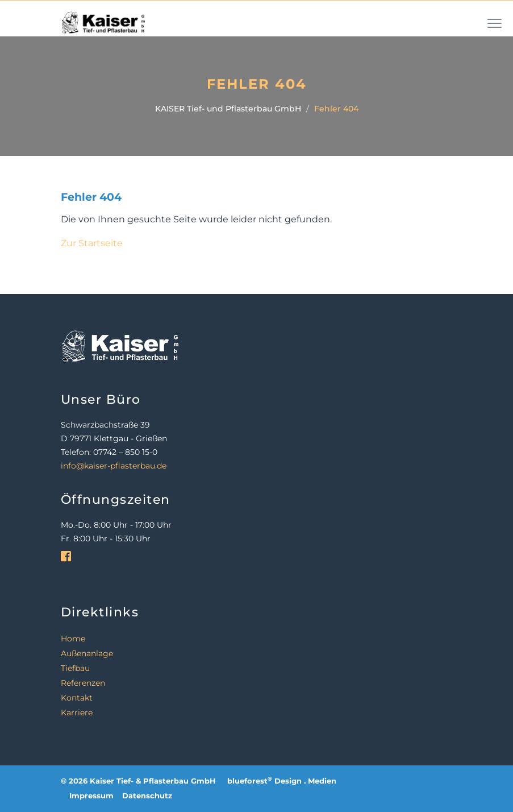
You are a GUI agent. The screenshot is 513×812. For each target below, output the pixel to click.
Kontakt (77, 698)
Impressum (91, 796)
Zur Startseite (92, 243)
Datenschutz (147, 796)
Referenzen (83, 683)
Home (73, 639)
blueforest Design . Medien (282, 781)
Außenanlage (87, 653)
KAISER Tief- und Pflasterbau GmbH (228, 109)
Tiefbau (75, 668)
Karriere (77, 712)
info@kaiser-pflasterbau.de (114, 466)
